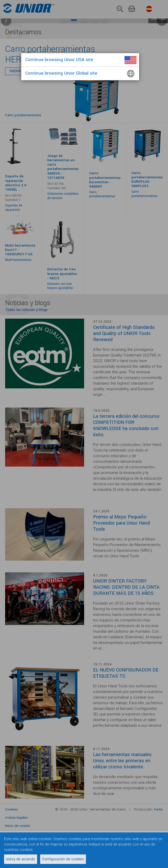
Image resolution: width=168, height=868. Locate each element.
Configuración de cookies (63, 859)
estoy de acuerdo (21, 859)
